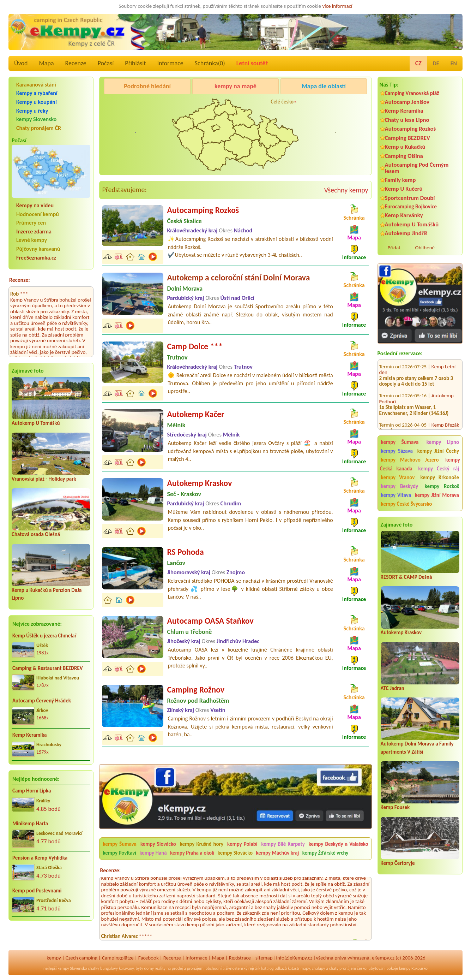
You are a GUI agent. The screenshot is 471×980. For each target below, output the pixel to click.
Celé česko (282, 102)
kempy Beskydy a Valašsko (339, 844)
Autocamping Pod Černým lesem (417, 168)
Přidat (394, 248)
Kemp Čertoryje (398, 863)
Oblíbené (425, 248)
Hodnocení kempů (38, 214)
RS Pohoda (185, 552)
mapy (305, 968)
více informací (337, 6)
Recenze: (20, 280)
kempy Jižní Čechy (438, 451)
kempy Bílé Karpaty (283, 844)
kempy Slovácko (158, 844)
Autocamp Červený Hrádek (42, 701)
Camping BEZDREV (407, 138)
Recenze (76, 63)
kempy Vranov (398, 477)
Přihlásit (135, 63)
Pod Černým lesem (126, 104)
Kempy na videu (35, 205)
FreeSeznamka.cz (36, 258)
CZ (418, 63)
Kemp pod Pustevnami (37, 891)
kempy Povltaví (119, 853)
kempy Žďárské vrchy (325, 853)
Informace (170, 63)
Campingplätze (118, 958)
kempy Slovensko (36, 119)
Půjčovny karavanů (38, 249)
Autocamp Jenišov (407, 102)
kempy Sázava (397, 451)
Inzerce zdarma (34, 231)
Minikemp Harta (30, 824)
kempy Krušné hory (202, 844)
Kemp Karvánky (404, 215)
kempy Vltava (396, 495)
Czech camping (81, 958)
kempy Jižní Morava (437, 495)
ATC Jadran (392, 688)
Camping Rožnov (196, 690)
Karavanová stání (36, 85)
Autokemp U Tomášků (36, 423)
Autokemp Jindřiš (406, 233)
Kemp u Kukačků (405, 147)
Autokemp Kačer (195, 414)
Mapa (46, 63)
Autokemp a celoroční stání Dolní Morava (238, 277)
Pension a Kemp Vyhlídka (40, 858)
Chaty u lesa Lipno (407, 120)
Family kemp (400, 180)
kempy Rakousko (413, 968)
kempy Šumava (400, 442)
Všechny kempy (346, 190)
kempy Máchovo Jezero (410, 460)
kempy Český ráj (439, 469)
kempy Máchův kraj (277, 853)
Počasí (106, 63)
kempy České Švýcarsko (407, 504)
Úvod (21, 63)
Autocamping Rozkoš (410, 129)
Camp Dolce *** (195, 346)
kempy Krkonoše (440, 477)
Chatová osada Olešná (36, 534)
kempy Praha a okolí (192, 853)
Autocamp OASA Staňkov (210, 621)
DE (436, 63)
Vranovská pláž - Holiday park (44, 479)
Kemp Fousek (395, 807)
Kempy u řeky (32, 111)
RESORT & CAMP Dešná (406, 577)
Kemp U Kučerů (404, 189)
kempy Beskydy (400, 486)
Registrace (240, 958)
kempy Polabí (242, 844)
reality (160, 968)
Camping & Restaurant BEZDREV (48, 668)
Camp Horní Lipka (32, 791)
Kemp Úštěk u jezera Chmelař (44, 636)
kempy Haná (153, 853)
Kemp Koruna (320, 104)
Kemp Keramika (29, 735)
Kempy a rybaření (37, 93)
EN (454, 63)
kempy (54, 958)
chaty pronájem (343, 968)
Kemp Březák (445, 415)
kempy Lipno (443, 442)
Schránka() (210, 63)
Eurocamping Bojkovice (411, 206)
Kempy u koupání (37, 102)
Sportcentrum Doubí (410, 198)
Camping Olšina (404, 156)
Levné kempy (32, 240)
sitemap (264, 958)
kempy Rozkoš (442, 486)
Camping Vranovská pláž (412, 93)
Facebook (149, 958)
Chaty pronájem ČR (39, 128)
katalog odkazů (274, 968)
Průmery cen (31, 223)
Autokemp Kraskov (401, 632)
